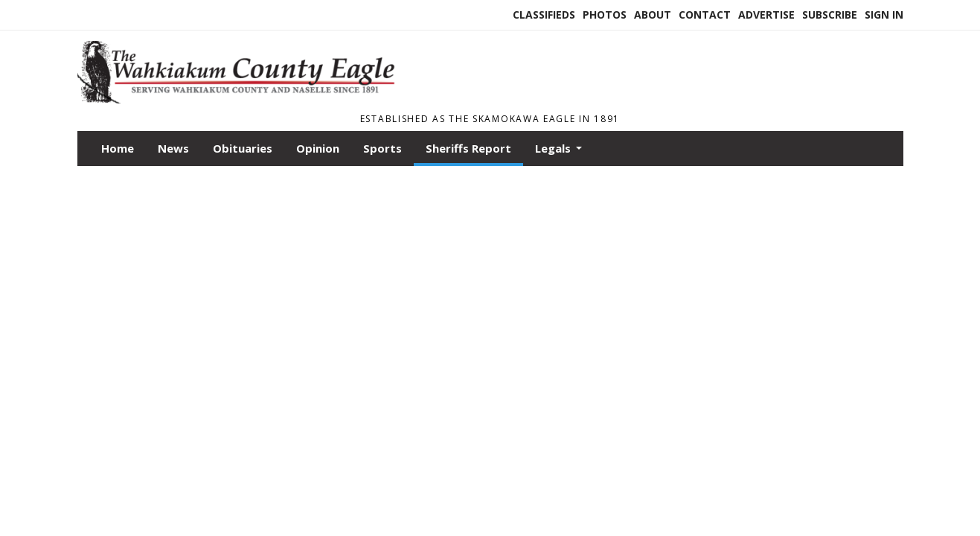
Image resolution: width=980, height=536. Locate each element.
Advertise (766, 15)
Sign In (884, 15)
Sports (382, 148)
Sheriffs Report (468, 148)
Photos (605, 15)
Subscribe (830, 15)
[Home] (243, 99)
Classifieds (544, 15)
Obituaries (243, 148)
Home (118, 148)
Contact (705, 15)
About (653, 15)
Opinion (318, 148)
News (173, 148)
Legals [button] (554, 148)
